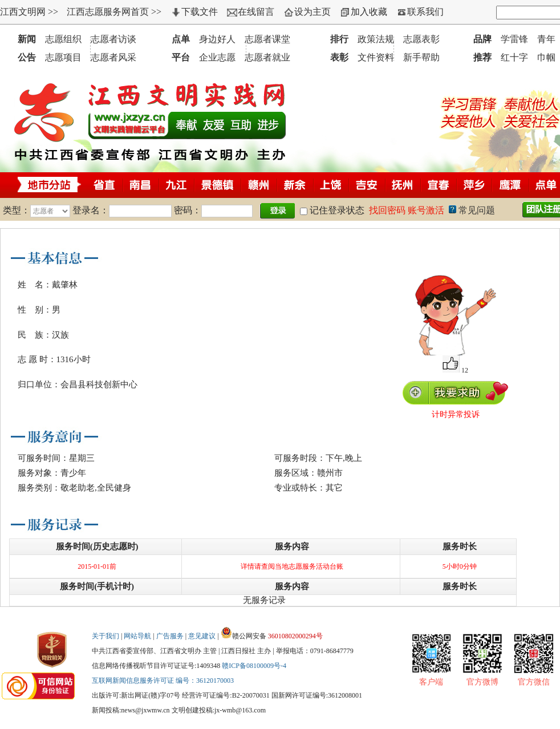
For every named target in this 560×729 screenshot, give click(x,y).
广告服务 (170, 636)
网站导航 (137, 636)
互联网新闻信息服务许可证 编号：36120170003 (163, 681)
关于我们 (105, 636)
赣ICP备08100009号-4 (254, 666)
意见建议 (202, 636)
